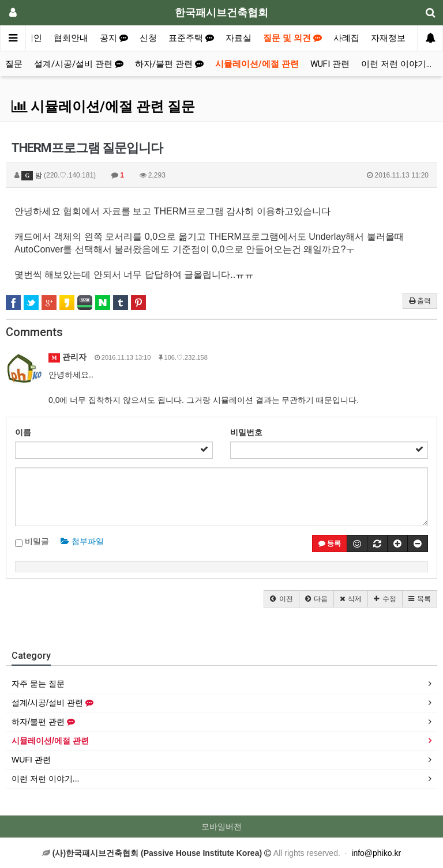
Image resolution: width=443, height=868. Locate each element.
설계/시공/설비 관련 (79, 64)
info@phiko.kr (376, 853)
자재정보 (388, 38)
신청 (148, 38)
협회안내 (71, 38)
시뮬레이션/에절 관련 (257, 64)
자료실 (239, 38)
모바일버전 (221, 827)
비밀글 (32, 542)
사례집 (346, 38)
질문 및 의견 (292, 38)
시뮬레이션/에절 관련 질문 (103, 107)
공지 (114, 38)
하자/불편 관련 (169, 64)
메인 (33, 38)
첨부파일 (82, 541)
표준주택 (191, 38)
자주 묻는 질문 (38, 684)
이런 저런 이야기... (396, 64)
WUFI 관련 (330, 64)
